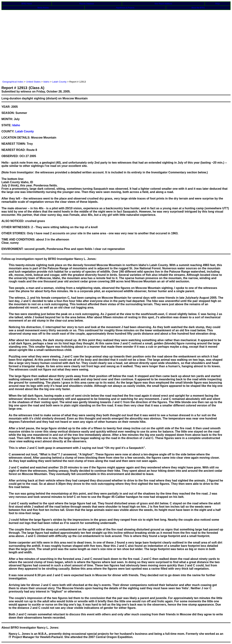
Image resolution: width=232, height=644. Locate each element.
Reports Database (87, 4)
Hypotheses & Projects (125, 8)
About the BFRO (198, 8)
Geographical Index (13, 82)
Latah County (59, 82)
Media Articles (43, 8)
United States (33, 82)
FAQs (218, 4)
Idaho (46, 82)
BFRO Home (27, 4)
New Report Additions (163, 4)
